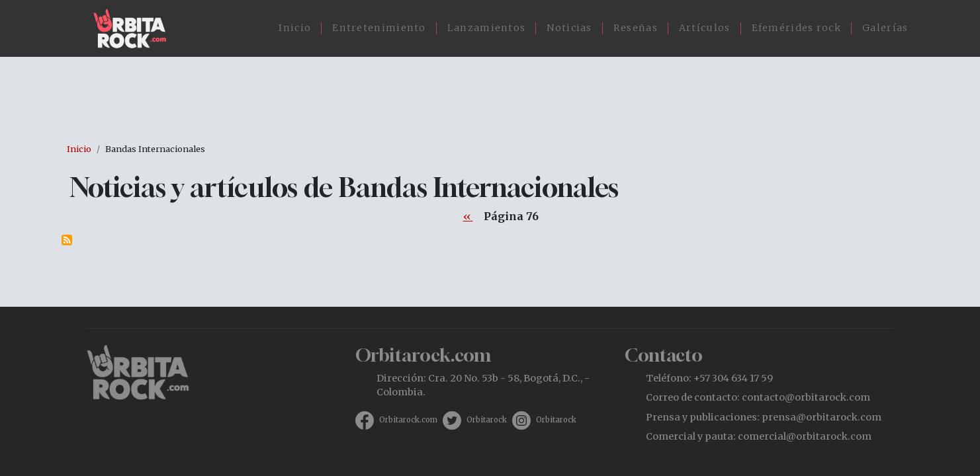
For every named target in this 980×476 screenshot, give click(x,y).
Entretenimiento (379, 28)
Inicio (295, 28)
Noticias (569, 28)
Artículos (705, 28)
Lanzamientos (487, 28)
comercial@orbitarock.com (805, 436)
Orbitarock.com (408, 420)
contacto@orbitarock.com (806, 397)
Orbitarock (487, 420)
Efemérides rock (797, 28)
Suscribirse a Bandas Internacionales (67, 240)
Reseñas (636, 28)
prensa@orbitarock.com (822, 417)
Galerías (885, 28)
